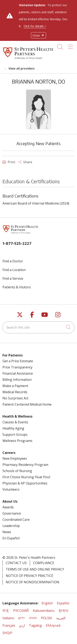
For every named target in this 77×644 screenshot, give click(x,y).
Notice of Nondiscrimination (33, 582)
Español (63, 603)
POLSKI (47, 618)
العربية (61, 618)
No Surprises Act (15, 398)
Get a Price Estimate (18, 361)
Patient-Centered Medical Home (27, 404)
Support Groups (15, 434)
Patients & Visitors (17, 287)
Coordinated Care (16, 520)
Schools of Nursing (17, 471)
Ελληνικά (53, 625)
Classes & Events (15, 422)
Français (9, 625)
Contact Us (16, 563)
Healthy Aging (13, 428)
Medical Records (15, 392)
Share (25, 162)
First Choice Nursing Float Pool (26, 477)
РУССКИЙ (21, 611)
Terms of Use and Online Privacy (35, 569)
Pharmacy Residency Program (25, 465)
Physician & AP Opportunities (25, 483)
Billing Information (17, 380)
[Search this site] (38, 327)
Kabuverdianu (44, 611)
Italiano (8, 618)
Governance (12, 513)
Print (9, 162)
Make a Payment (15, 386)
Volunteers (11, 489)
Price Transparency (17, 367)
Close (38, 35)
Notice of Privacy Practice (29, 576)
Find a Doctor (13, 261)
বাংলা (33, 618)
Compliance (44, 563)
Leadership (11, 526)
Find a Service (13, 278)
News (7, 532)
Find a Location (14, 270)
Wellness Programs (17, 441)
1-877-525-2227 (17, 243)
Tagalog (35, 625)
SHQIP (7, 633)
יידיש (22, 618)
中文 (6, 611)
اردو (22, 625)
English (47, 603)
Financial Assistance (18, 373)
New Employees (15, 458)
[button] (71, 45)
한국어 (63, 611)
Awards (8, 507)
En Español (11, 538)
